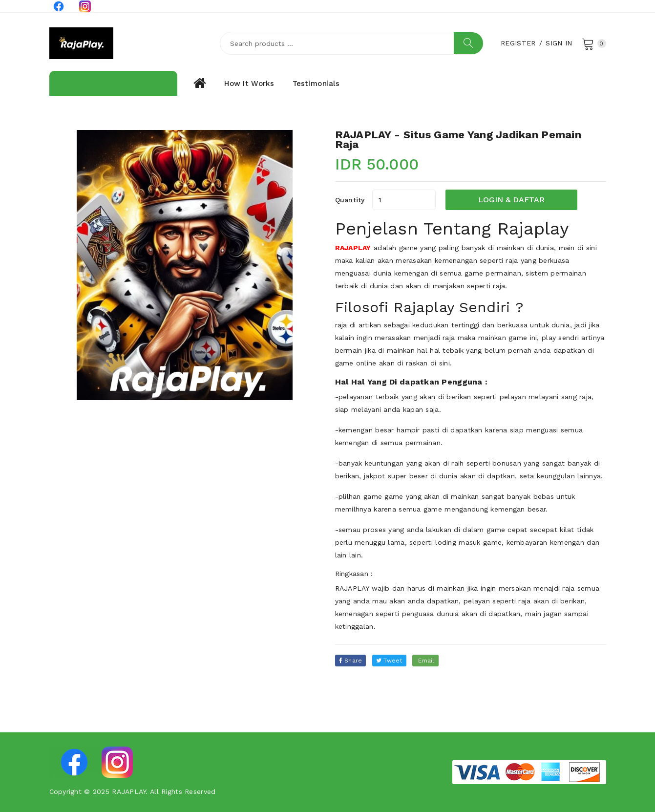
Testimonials (316, 84)
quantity (350, 200)
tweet (389, 661)
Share (351, 661)
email (425, 661)
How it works (249, 84)
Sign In (559, 43)
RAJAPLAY (353, 248)
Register (518, 43)
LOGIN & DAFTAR (511, 200)
